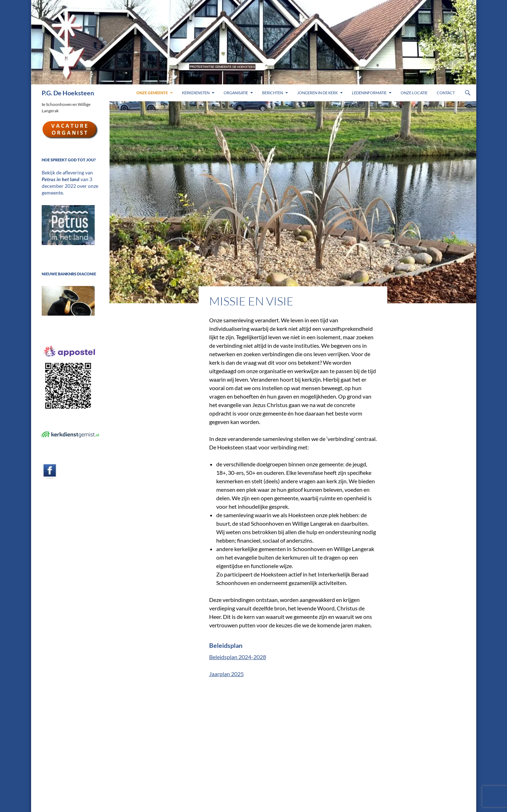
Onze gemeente (152, 93)
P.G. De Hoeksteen (68, 93)
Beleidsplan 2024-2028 (238, 657)
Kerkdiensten (196, 93)
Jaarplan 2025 (226, 674)
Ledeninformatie (369, 93)
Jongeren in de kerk (317, 93)
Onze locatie (414, 93)
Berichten (273, 93)
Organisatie (236, 93)
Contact (446, 93)
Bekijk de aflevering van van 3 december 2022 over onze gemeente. (69, 179)
